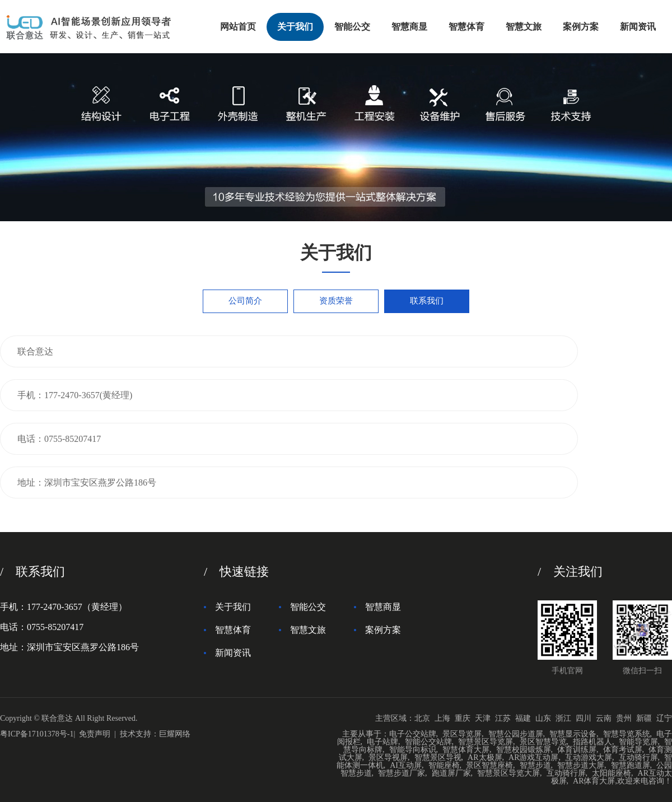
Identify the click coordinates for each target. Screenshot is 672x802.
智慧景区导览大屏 (508, 773)
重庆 (463, 718)
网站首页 (238, 27)
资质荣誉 (336, 301)
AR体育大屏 (594, 781)
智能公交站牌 (428, 742)
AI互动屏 (406, 765)
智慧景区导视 (438, 757)
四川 (584, 718)
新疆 (644, 718)
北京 (422, 718)
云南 (604, 718)
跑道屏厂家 (451, 773)
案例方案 (581, 27)
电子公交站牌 (413, 734)
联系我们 (427, 301)
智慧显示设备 (573, 734)
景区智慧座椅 (489, 765)
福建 (523, 718)
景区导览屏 (462, 734)
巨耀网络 (175, 734)
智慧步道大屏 (581, 765)
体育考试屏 (623, 750)
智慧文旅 (524, 27)
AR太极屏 (485, 757)
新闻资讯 (638, 27)
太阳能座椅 (612, 773)
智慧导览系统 (627, 734)
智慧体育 (466, 27)
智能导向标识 (413, 750)
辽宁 (664, 718)
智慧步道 (535, 765)
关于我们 (295, 27)
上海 (442, 718)
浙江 (563, 718)
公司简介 (245, 301)
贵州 (624, 718)
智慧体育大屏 (466, 750)
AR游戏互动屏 (533, 757)
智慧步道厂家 (402, 773)
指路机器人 (592, 742)
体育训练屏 (577, 750)
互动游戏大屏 (589, 757)
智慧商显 (409, 27)
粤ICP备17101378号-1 (37, 734)
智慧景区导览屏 (486, 742)
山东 (543, 718)
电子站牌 (382, 742)
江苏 (503, 718)
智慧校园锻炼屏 (524, 750)
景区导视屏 (388, 757)
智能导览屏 (638, 742)
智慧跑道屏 (631, 765)
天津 (483, 718)
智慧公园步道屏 (516, 734)
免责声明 (95, 734)
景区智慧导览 (543, 742)
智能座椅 (444, 765)
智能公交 (352, 27)
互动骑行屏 (638, 757)
